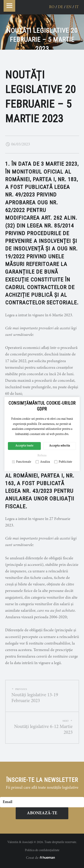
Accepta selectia (60, 446)
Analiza (43, 462)
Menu (9, 6)
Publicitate (63, 462)
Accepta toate (24, 446)
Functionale (22, 462)
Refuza (42, 456)
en (69, 7)
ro (52, 7)
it (77, 7)
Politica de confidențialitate (42, 850)
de (60, 7)
